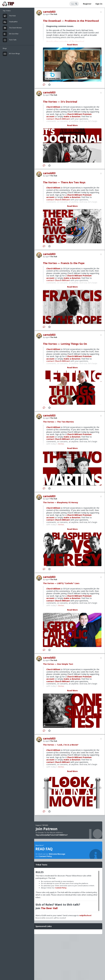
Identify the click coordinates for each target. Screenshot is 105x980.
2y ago (46, 14)
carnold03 (49, 12)
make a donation (72, 116)
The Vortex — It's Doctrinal (60, 102)
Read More (72, 45)
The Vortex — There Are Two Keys (64, 182)
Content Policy (45, 856)
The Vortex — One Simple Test (58, 664)
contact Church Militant (58, 439)
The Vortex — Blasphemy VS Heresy (60, 502)
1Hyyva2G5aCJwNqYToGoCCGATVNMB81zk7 (52, 835)
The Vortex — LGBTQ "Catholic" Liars (61, 583)
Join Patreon (46, 829)
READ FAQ (44, 849)
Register (87, 4)
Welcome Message (57, 854)
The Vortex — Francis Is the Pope (64, 263)
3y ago (46, 95)
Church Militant (53, 107)
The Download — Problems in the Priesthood (71, 21)
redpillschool (85, 915)
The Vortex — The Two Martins (58, 422)
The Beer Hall (49, 908)
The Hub (53, 14)
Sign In (99, 4)
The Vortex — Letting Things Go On (65, 344)
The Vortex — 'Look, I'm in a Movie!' (61, 745)
